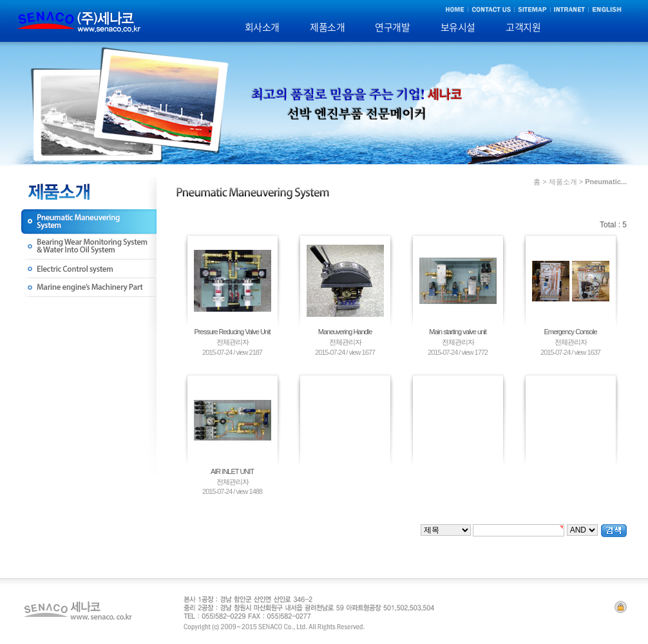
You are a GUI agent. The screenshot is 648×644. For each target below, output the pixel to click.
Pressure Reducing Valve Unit (233, 332)
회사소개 (262, 27)
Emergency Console (570, 332)
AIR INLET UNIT (232, 471)
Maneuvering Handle (345, 332)
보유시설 (458, 27)
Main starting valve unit (458, 332)
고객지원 (523, 27)
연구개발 (392, 27)
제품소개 (327, 27)
